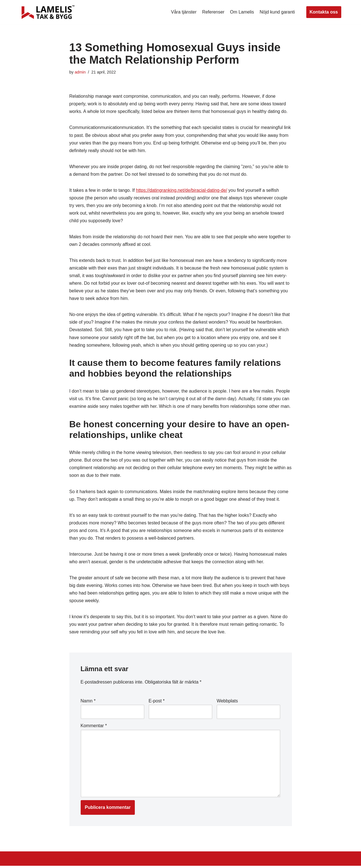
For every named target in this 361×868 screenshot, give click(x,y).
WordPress (70, 861)
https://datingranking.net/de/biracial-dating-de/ (182, 191)
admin (80, 72)
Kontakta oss (324, 12)
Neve (25, 861)
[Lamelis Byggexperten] (48, 12)
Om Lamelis (242, 12)
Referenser (213, 12)
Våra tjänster (183, 12)
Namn (88, 703)
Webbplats (227, 703)
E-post (157, 703)
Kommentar (94, 728)
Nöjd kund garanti (277, 12)
